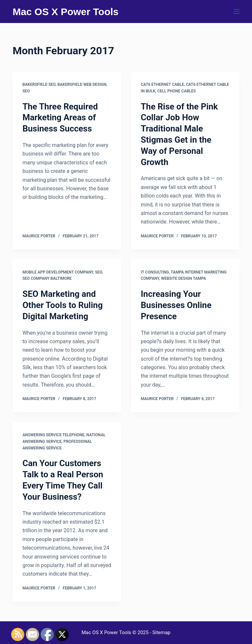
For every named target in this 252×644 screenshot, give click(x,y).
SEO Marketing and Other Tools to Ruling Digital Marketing (63, 305)
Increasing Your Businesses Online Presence (176, 305)
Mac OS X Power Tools (65, 12)
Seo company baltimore (47, 278)
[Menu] (237, 12)
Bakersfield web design (82, 84)
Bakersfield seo (39, 84)
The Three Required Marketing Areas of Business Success (60, 118)
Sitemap (161, 632)
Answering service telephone (53, 435)
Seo (26, 91)
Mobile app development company (58, 272)
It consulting (155, 272)
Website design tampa (184, 278)
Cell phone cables (176, 91)
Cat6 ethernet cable (162, 84)
